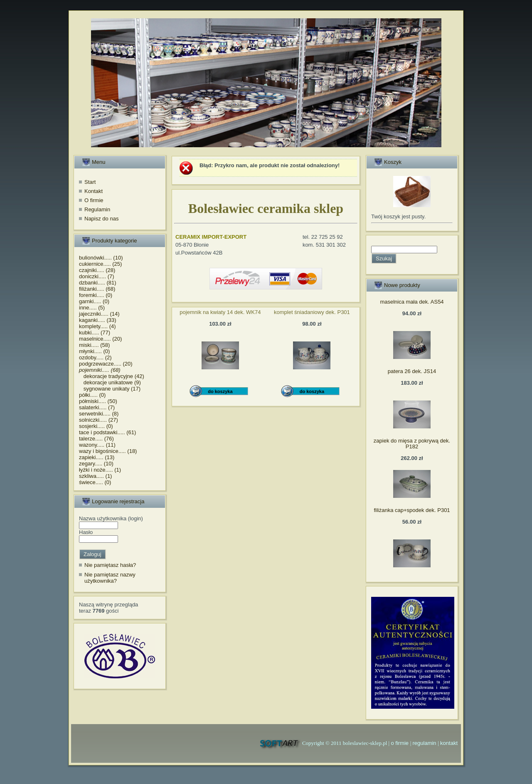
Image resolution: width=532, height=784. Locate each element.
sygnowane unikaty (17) (110, 389)
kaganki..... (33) (98, 320)
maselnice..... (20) (100, 339)
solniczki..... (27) (99, 420)
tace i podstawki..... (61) (107, 432)
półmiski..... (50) (98, 401)
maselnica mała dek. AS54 (412, 302)
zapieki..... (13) (97, 457)
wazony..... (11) (97, 445)
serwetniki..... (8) (99, 414)
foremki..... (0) (96, 295)
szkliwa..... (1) (95, 476)
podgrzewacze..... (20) (106, 364)
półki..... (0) (92, 395)
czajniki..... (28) (97, 270)
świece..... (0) (95, 482)
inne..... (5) (92, 308)
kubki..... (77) (95, 333)
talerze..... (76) (96, 439)
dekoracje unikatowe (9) (110, 382)
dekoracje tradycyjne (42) (112, 376)
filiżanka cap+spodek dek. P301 (412, 510)
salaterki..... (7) (97, 407)
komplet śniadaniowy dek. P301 (312, 312)
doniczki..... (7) (97, 276)
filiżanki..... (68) (97, 289)
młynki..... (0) (94, 351)
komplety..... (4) (97, 326)
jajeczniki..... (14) (99, 314)
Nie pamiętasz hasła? (110, 565)
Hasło (86, 532)
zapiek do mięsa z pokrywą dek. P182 (412, 444)
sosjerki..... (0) (96, 426)
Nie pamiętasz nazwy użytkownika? (110, 578)
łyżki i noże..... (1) (100, 470)
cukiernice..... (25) (100, 264)
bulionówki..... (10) (101, 258)
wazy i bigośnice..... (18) (108, 451)
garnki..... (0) (94, 301)
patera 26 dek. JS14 (412, 371)
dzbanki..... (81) (98, 283)
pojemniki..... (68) (100, 370)
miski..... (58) (94, 345)
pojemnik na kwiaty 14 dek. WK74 (220, 312)
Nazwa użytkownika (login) (111, 518)
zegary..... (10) (96, 464)
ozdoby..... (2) (95, 357)
